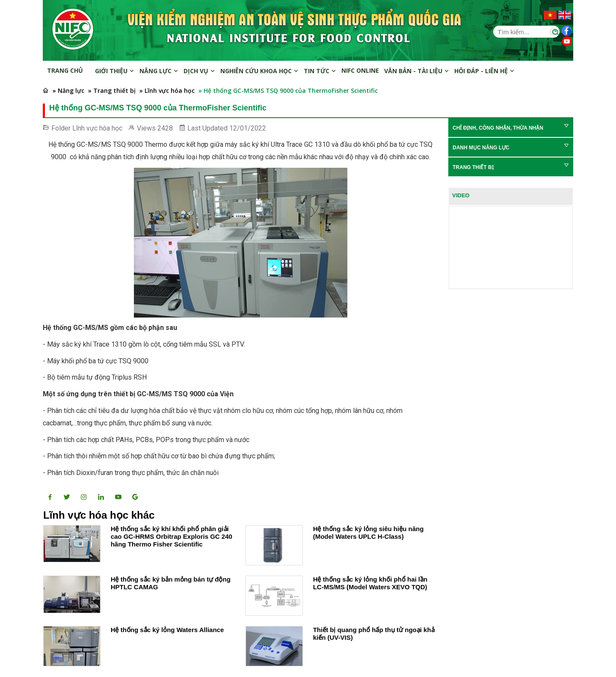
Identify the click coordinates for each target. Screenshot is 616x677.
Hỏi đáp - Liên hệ (484, 71)
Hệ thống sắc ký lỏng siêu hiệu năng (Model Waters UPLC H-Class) (369, 533)
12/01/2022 (248, 128)
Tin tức (320, 71)
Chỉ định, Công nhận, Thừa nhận (498, 128)
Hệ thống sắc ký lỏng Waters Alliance (167, 630)
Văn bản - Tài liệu (417, 71)
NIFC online (360, 70)
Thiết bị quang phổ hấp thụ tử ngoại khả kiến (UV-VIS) (374, 634)
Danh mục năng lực (481, 148)
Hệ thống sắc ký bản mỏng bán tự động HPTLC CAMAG (171, 583)
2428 (165, 128)
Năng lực (159, 71)
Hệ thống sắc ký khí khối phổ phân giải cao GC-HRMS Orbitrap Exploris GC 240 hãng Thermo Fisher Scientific (172, 536)
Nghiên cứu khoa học (259, 71)
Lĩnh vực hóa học (97, 128)
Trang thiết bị (473, 167)
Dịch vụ (199, 71)
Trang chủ (65, 70)
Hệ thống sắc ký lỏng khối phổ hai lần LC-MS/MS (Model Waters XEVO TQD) (370, 583)
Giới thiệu (115, 71)
